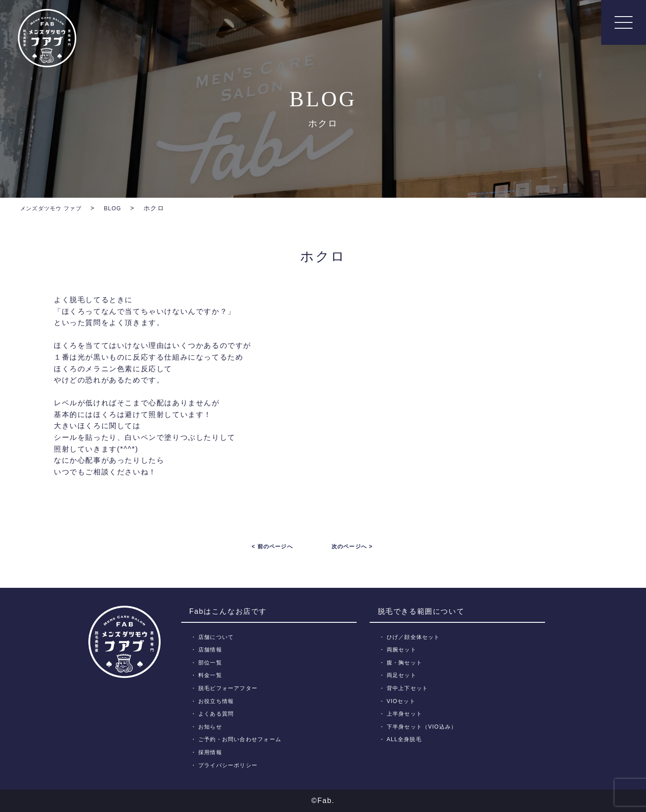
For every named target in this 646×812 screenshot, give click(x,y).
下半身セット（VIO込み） (425, 727)
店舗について (218, 636)
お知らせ (212, 727)
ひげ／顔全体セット (416, 636)
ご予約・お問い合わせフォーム (244, 739)
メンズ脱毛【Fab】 (47, 38)
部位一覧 (212, 662)
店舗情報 (212, 649)
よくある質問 (218, 714)
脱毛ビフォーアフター (231, 688)
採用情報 (212, 752)
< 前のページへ (272, 547)
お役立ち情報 (218, 701)
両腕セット (403, 649)
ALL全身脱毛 (406, 739)
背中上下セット (410, 688)
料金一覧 (212, 675)
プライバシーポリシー (231, 765)
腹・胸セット (406, 662)
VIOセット (403, 701)
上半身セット (406, 714)
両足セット (403, 675)
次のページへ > (352, 547)
